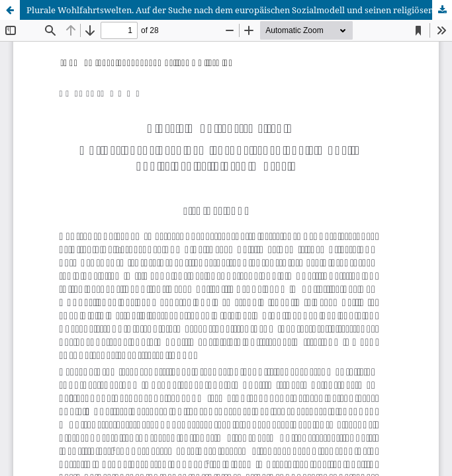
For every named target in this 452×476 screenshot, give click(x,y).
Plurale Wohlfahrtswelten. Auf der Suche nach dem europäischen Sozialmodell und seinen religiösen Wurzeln (239, 10)
